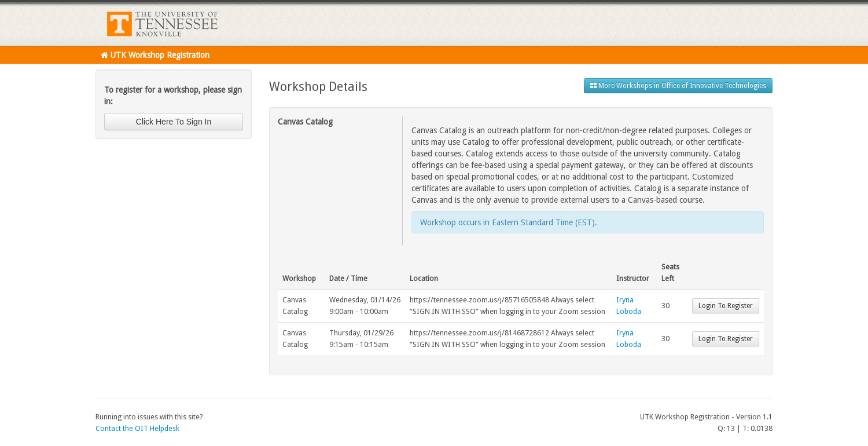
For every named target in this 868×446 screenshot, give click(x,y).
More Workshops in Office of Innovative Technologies (678, 86)
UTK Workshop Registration (155, 55)
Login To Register (726, 306)
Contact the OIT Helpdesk (137, 428)
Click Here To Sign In (174, 122)
